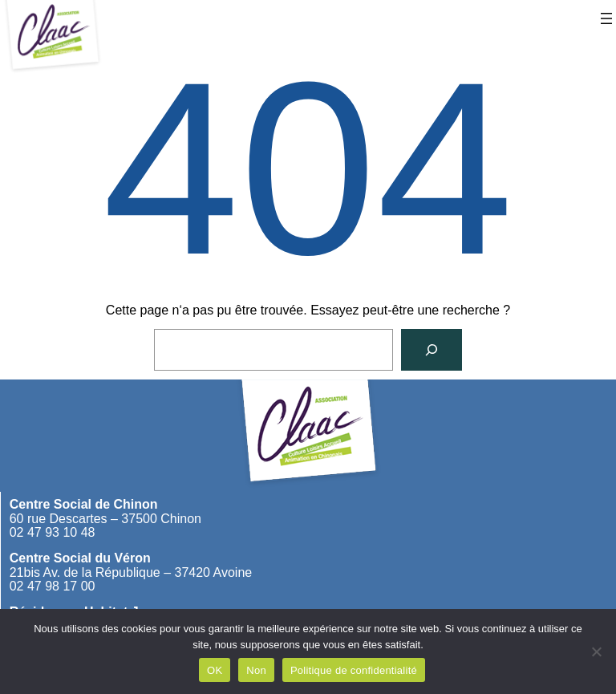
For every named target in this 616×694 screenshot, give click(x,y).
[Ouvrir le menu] (606, 18)
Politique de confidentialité (354, 670)
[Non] (596, 651)
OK (215, 670)
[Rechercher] (432, 350)
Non (256, 670)
